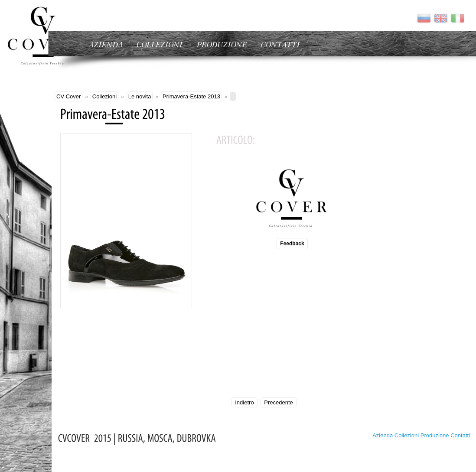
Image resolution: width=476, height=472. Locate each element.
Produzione (435, 435)
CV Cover (68, 96)
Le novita (140, 96)
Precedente (279, 402)
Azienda (383, 435)
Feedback (292, 244)
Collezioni (104, 96)
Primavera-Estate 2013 (191, 96)
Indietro (244, 402)
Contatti (460, 435)
